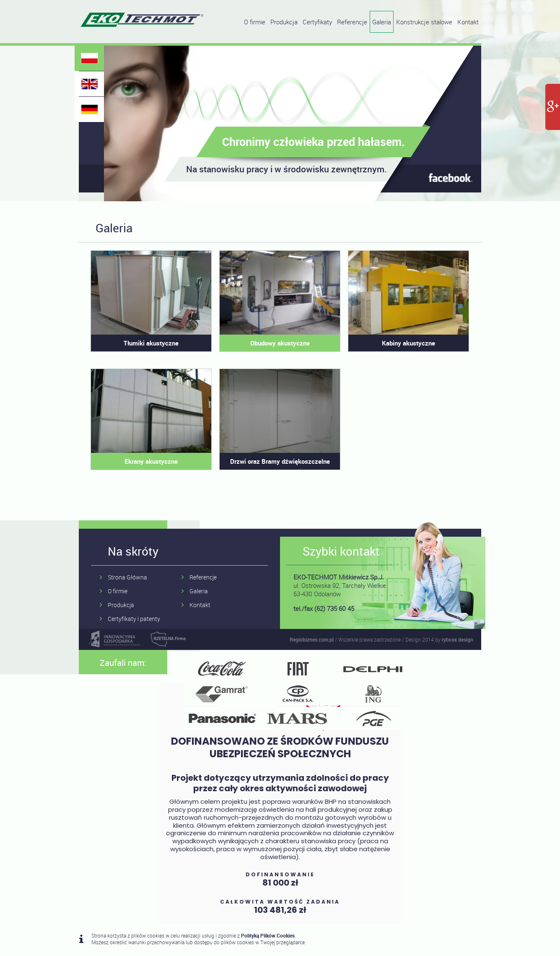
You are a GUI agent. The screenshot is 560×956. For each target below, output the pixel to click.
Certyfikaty (317, 22)
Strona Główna (127, 577)
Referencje (352, 22)
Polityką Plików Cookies (268, 935)
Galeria (382, 22)
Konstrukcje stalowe (424, 22)
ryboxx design (458, 639)
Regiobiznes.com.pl (312, 639)
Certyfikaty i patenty (134, 619)
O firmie (255, 22)
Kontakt (468, 22)
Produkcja (284, 22)
